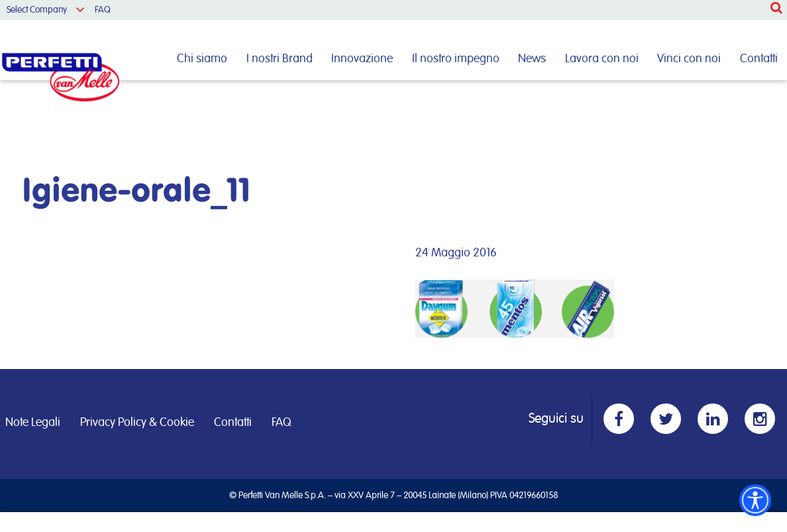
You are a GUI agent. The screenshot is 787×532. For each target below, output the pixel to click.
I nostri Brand (280, 59)
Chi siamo (202, 59)
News (532, 59)
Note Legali (33, 423)
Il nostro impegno (456, 59)
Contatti (759, 59)
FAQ (103, 10)
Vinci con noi (689, 59)
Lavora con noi (602, 59)
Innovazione (362, 59)
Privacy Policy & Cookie (137, 423)
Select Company (37, 10)
